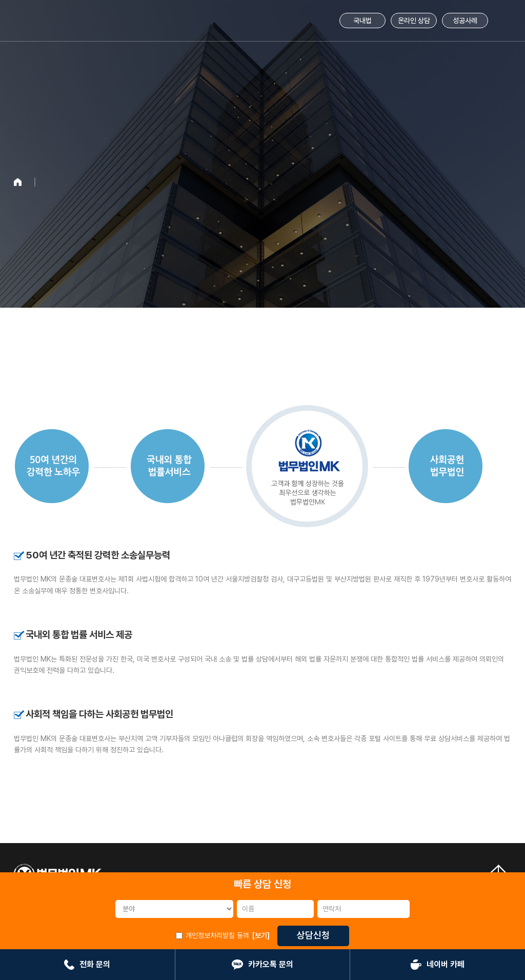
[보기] (261, 935)
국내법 (362, 21)
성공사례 (465, 21)
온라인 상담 (414, 21)
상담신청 (313, 935)
